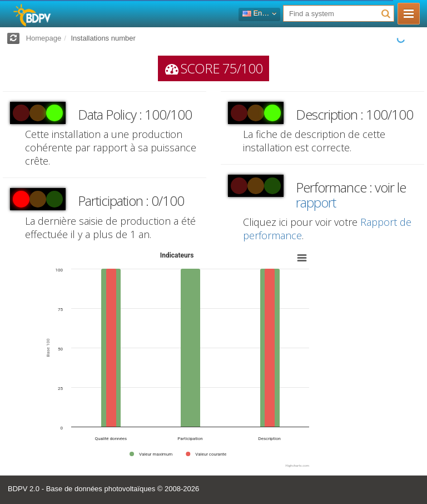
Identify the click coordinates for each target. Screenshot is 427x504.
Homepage (44, 38)
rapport (316, 202)
